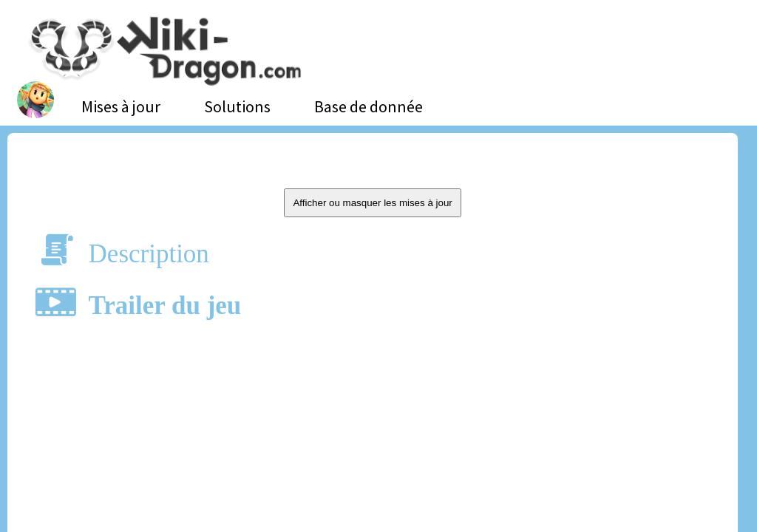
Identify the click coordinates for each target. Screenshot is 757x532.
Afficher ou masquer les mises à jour (372, 203)
